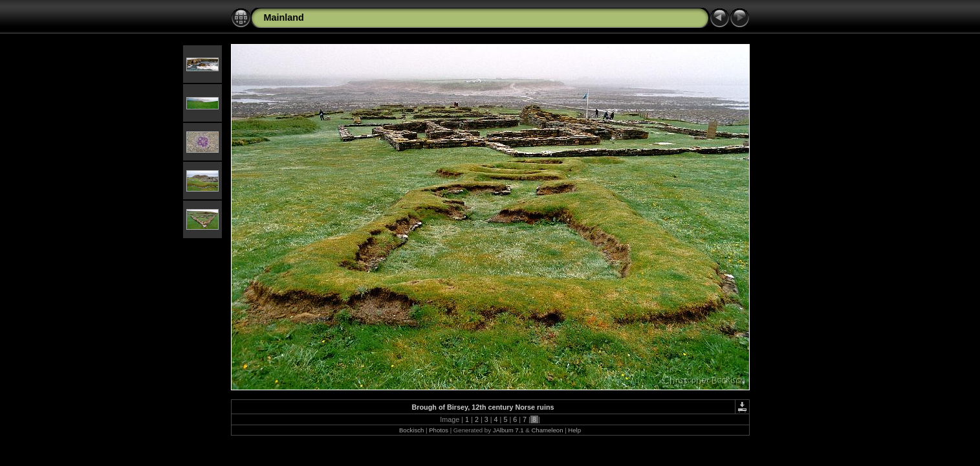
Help (574, 430)
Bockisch (411, 430)
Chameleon (547, 430)
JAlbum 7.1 (508, 430)
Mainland (284, 17)
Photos (439, 430)
